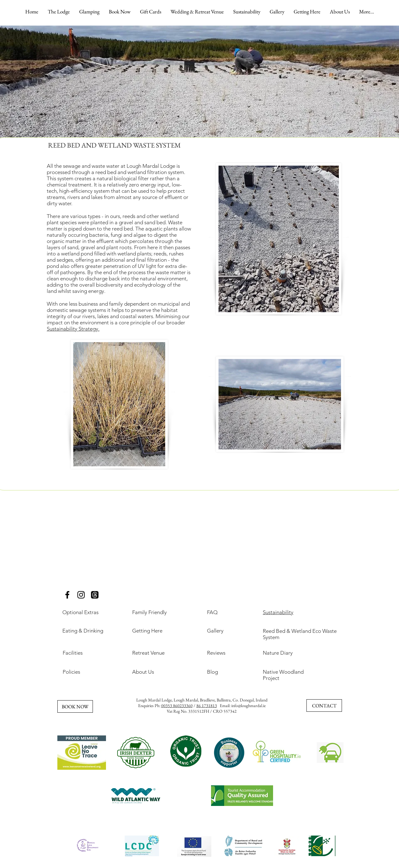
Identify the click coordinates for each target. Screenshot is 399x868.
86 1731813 (207, 706)
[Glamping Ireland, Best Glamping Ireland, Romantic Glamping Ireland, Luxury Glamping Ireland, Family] (67, 595)
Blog (212, 672)
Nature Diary (278, 653)
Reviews (216, 653)
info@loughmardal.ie (248, 706)
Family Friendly (149, 612)
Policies (71, 672)
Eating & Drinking (83, 631)
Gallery (215, 631)
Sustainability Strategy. (73, 329)
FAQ (212, 612)
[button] (59, 12)
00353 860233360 (177, 706)
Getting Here (147, 631)
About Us (143, 672)
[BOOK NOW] (75, 706)
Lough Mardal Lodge (154, 700)
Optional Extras (80, 612)
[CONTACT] (324, 706)
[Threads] (95, 595)
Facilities (73, 653)
